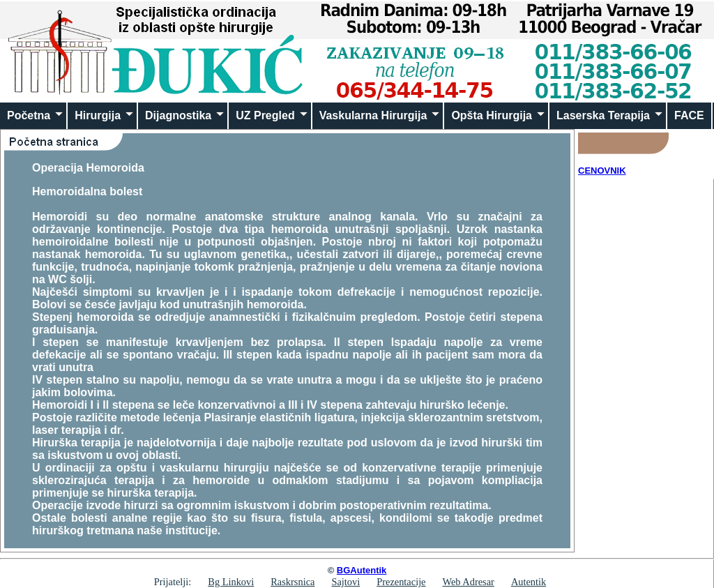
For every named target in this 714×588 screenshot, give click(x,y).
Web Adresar (469, 582)
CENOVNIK (602, 171)
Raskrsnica (293, 582)
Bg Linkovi (231, 582)
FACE (689, 115)
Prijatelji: (173, 582)
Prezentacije (401, 582)
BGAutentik (362, 570)
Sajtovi (345, 582)
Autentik (529, 582)
